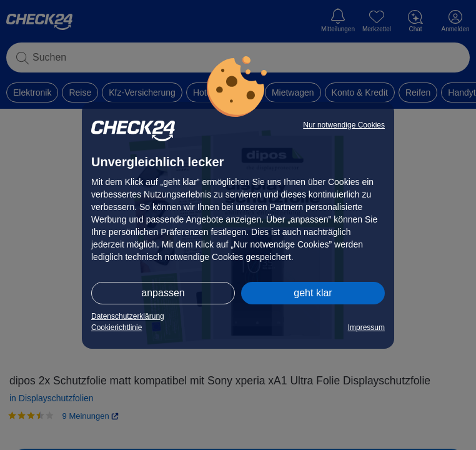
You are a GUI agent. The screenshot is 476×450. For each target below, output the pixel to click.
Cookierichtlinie (117, 327)
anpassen (163, 293)
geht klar (313, 293)
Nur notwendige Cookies (344, 125)
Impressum (366, 327)
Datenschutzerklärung (128, 316)
